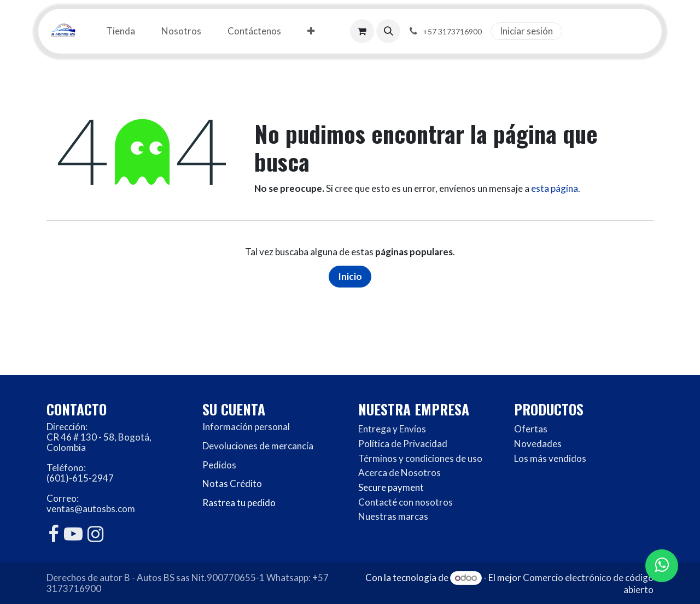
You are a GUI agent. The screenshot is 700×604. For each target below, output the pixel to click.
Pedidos (219, 465)
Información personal (246, 427)
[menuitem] (121, 31)
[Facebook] (53, 534)
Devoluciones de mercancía (258, 446)
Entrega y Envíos (392, 429)
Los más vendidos (550, 458)
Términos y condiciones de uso (420, 458)
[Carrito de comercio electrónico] (362, 31)
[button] (388, 31)
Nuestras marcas (393, 516)
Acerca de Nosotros (399, 473)
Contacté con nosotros (406, 502)
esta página (555, 188)
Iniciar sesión (526, 31)
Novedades (538, 444)
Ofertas (531, 429)
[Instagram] (95, 534)
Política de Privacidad (403, 444)
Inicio (350, 276)
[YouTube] (73, 534)
